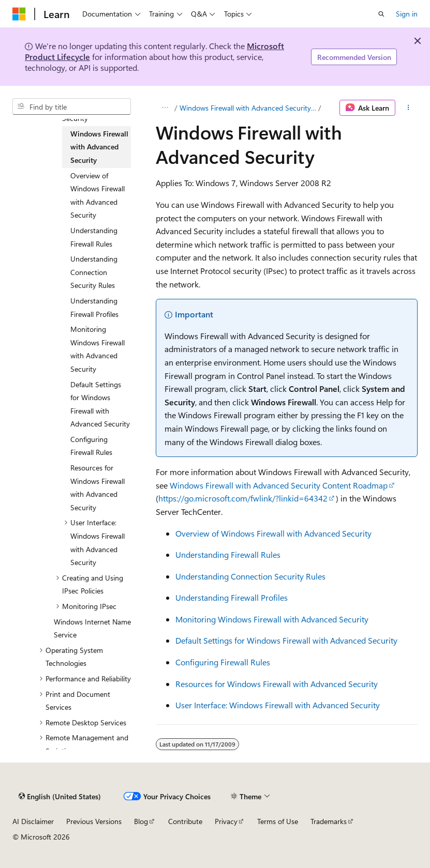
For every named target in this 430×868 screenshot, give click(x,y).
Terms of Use (278, 821)
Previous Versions (94, 821)
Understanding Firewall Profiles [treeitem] (94, 307)
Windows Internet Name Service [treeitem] (92, 628)
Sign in (407, 14)
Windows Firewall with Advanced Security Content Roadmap (279, 485)
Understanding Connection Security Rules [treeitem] (94, 272)
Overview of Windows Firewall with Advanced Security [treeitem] (98, 195)
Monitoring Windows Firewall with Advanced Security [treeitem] (98, 349)
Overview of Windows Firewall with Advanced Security (273, 533)
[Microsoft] (19, 14)
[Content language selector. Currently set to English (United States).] (60, 796)
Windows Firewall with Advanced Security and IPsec (248, 108)
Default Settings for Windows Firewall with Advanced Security (286, 640)
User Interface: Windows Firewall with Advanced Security (278, 705)
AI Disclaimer (33, 821)
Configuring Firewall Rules (223, 662)
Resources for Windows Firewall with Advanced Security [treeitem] (98, 488)
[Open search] (381, 14)
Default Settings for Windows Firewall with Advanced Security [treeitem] (100, 404)
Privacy (226, 821)
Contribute (185, 821)
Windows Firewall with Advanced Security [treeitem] (99, 147)
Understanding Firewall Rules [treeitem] (94, 237)
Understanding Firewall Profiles (232, 597)
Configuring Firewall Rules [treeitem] (91, 446)
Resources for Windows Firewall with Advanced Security (277, 684)
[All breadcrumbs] (165, 108)
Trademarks (329, 821)
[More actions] (409, 108)
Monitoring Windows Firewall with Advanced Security (272, 619)
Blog (141, 821)
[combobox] (72, 106)
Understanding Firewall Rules (228, 554)
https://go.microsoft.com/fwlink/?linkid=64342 (243, 498)
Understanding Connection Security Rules (250, 576)
